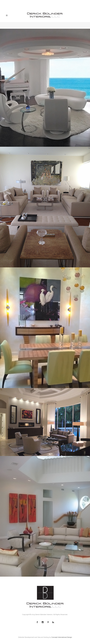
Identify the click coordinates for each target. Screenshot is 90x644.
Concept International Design (62, 637)
